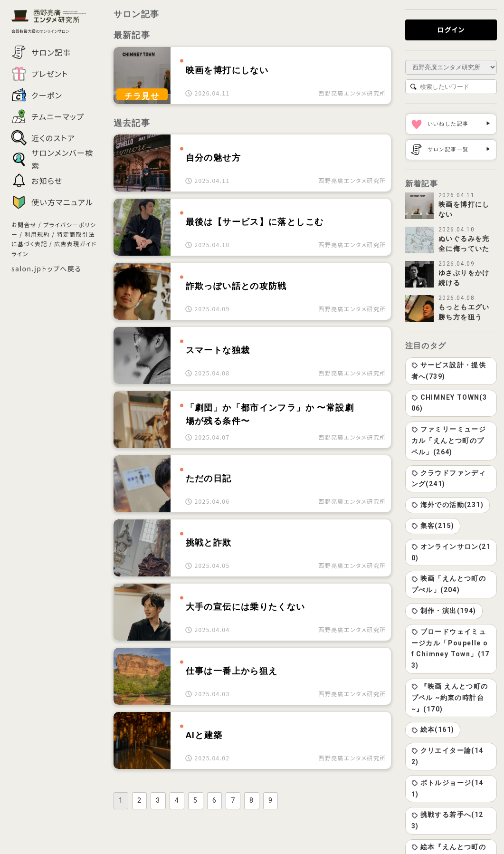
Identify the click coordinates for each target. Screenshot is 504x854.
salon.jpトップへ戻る (46, 269)
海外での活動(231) (447, 505)
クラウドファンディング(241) (449, 479)
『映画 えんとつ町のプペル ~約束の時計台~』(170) (450, 698)
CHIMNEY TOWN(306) (449, 403)
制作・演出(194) (444, 611)
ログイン (451, 29)
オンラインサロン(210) (451, 552)
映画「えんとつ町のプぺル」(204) (449, 584)
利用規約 (38, 234)
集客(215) (433, 526)
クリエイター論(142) (447, 756)
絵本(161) (433, 729)
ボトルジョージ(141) (447, 788)
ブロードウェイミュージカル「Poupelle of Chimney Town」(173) (451, 648)
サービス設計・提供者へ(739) (449, 371)
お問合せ (24, 225)
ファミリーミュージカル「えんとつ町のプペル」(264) (449, 441)
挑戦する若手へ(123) (447, 820)
